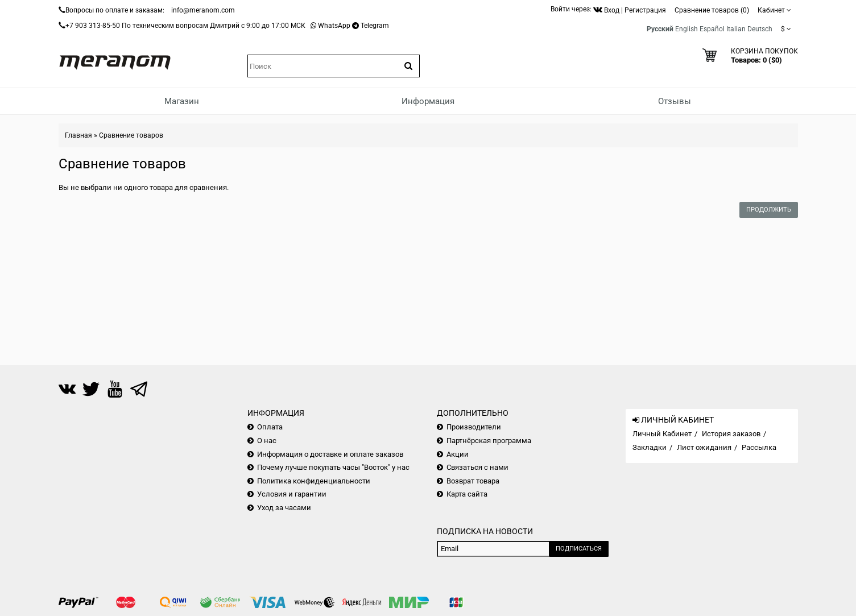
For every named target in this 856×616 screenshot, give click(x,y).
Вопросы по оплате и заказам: (115, 10)
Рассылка (759, 447)
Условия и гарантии (292, 494)
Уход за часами (284, 508)
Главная (78, 135)
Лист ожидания (704, 447)
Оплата (270, 427)
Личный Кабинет (662, 434)
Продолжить (769, 210)
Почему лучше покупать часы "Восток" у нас (333, 467)
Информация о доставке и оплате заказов (330, 454)
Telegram (375, 26)
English (687, 29)
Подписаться (579, 549)
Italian (736, 29)
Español (712, 29)
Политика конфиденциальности (314, 481)
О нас (267, 441)
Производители (474, 427)
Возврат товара (473, 481)
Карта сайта (467, 494)
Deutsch (760, 29)
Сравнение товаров (131, 135)
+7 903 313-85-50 (93, 26)
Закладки (650, 447)
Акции (458, 454)
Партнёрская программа (489, 441)
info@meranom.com (203, 10)
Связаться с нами (477, 467)
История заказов (731, 434)
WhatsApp (334, 26)
